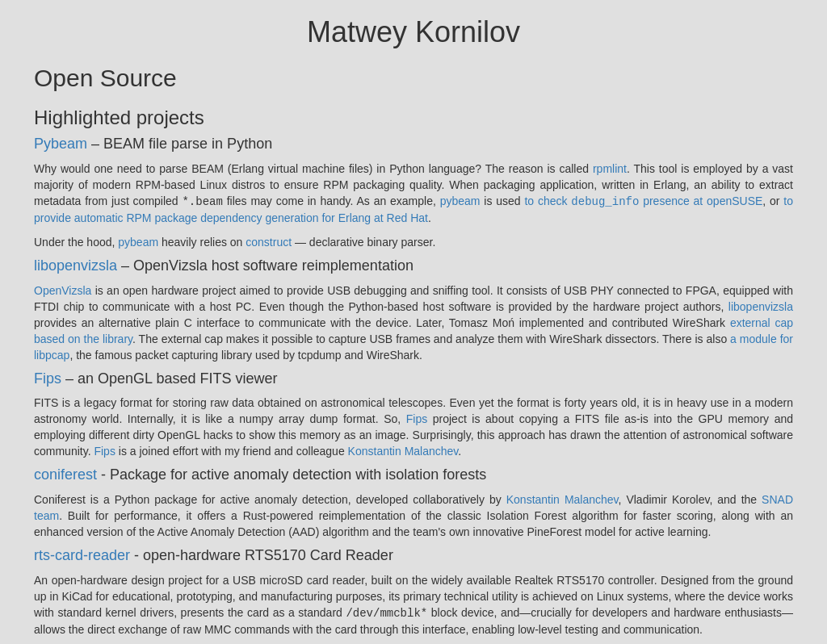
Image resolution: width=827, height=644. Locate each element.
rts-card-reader (82, 554)
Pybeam (61, 144)
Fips (48, 378)
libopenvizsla (76, 265)
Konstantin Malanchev (403, 450)
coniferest (65, 474)
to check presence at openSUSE (643, 201)
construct (269, 241)
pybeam (460, 201)
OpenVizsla (63, 290)
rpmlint (610, 169)
